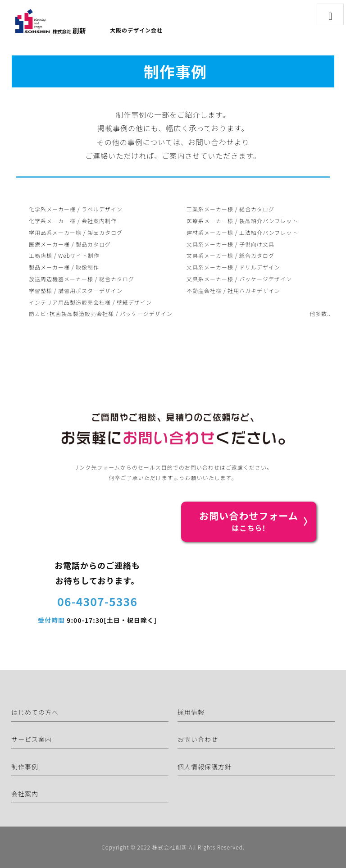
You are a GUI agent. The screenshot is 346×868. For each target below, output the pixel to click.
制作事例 (25, 767)
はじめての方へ (35, 712)
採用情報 (191, 712)
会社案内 (25, 794)
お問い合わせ (198, 739)
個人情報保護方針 (205, 767)
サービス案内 (32, 739)
